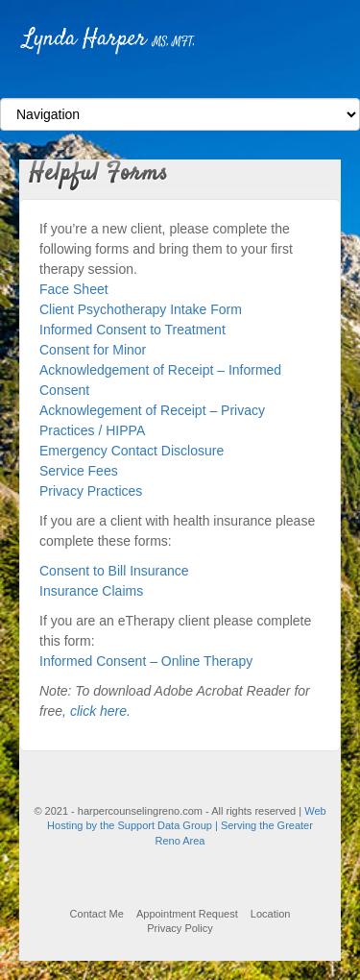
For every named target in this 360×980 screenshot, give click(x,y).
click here (98, 711)
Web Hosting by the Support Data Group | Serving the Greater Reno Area (187, 826)
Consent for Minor (93, 350)
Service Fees (79, 471)
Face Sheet (74, 289)
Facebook (180, 81)
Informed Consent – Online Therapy (146, 661)
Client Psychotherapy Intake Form (141, 309)
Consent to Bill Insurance (114, 571)
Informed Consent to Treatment (132, 330)
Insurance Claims (91, 591)
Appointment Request (187, 914)
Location (271, 914)
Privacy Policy (180, 928)
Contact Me (97, 914)
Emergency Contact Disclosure (132, 451)
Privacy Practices (91, 491)
